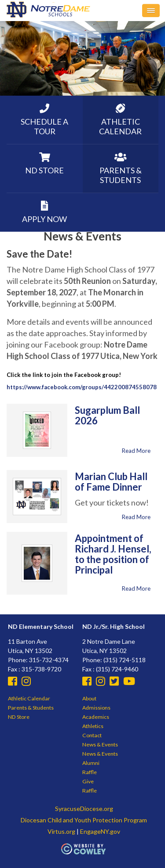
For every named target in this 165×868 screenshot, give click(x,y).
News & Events (100, 744)
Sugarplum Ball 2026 (107, 415)
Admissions (96, 708)
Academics (96, 717)
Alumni (91, 763)
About (89, 698)
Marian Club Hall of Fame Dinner (111, 482)
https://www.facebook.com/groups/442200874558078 (82, 387)
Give (88, 781)
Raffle (90, 772)
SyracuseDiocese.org (84, 809)
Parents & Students (31, 708)
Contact (92, 735)
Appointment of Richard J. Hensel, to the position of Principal (113, 554)
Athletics (93, 726)
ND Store (19, 717)
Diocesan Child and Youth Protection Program (84, 820)
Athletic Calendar (29, 698)
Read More (136, 451)
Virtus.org (61, 831)
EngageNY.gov (100, 831)
